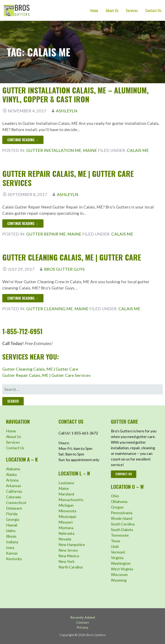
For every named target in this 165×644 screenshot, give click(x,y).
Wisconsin (119, 575)
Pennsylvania (122, 513)
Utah (115, 546)
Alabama (13, 469)
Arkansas (14, 486)
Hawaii (12, 525)
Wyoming (119, 580)
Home (94, 10)
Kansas (12, 553)
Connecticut (16, 503)
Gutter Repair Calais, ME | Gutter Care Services (68, 178)
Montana (66, 528)
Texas (116, 541)
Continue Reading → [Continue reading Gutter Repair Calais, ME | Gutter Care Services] (23, 223)
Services (132, 10)
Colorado (14, 497)
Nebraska (66, 533)
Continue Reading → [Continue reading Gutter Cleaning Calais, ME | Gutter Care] (23, 298)
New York (66, 561)
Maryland (66, 494)
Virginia (117, 558)
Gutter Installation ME (54, 150)
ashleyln (67, 111)
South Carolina (123, 524)
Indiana (12, 542)
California (14, 491)
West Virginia (122, 569)
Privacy (83, 627)
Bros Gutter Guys (64, 269)
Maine (90, 150)
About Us (112, 10)
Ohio (115, 496)
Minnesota (67, 511)
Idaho (11, 531)
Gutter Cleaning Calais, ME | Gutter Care (72, 257)
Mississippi (67, 516)
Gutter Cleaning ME (50, 309)
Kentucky (14, 559)
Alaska (11, 474)
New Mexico (69, 556)
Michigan (66, 505)
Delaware (14, 508)
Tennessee (120, 535)
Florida (12, 514)
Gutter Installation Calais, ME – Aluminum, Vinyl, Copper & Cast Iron (75, 94)
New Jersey (68, 550)
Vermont (118, 552)
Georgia (13, 519)
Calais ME (138, 150)
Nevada (65, 539)
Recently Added (83, 617)
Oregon (117, 507)
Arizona (12, 480)
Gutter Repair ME (46, 234)
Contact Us (153, 10)
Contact (82, 622)
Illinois (11, 536)
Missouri (66, 522)
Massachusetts (71, 500)
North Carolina (71, 567)
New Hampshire (72, 545)
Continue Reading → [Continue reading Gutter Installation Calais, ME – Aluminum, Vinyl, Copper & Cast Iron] (23, 140)
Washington (121, 563)
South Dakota (122, 530)
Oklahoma (119, 501)
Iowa (10, 547)
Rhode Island (122, 518)
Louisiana (66, 483)
